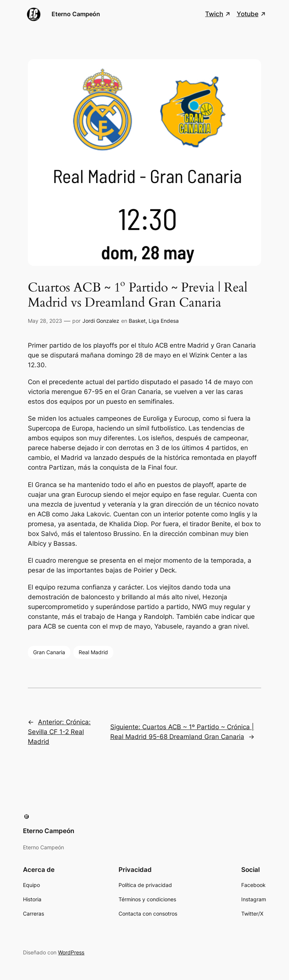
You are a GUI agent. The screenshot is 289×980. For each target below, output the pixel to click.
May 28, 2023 (45, 321)
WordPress (71, 952)
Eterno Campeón (76, 14)
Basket (137, 321)
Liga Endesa (164, 321)
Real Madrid (93, 652)
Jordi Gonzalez (101, 321)
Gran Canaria (49, 652)
